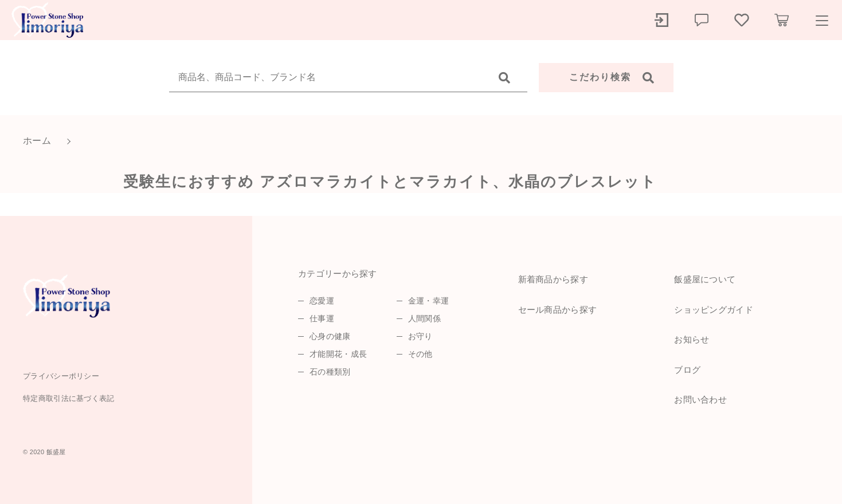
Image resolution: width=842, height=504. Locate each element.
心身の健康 (330, 336)
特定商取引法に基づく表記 (69, 398)
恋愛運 (322, 301)
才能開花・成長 (338, 354)
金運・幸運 (429, 301)
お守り (420, 336)
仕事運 (322, 318)
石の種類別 (330, 372)
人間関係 (424, 318)
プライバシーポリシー (61, 376)
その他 (420, 354)
